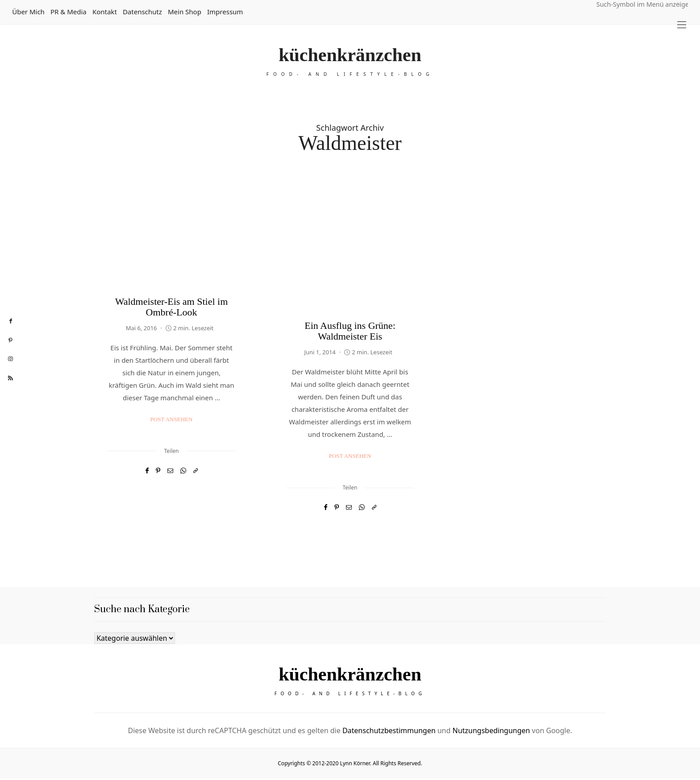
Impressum (225, 12)
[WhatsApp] (183, 471)
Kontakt (105, 12)
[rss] (10, 378)
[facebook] (10, 321)
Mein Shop (185, 12)
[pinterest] (10, 340)
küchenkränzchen (350, 55)
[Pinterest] (158, 471)
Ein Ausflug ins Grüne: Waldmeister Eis (350, 331)
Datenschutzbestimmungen (389, 732)
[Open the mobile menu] (682, 25)
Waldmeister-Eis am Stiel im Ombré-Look (172, 307)
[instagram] (10, 359)
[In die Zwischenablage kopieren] (196, 471)
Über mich (28, 12)
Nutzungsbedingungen (491, 732)
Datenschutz (142, 12)
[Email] (170, 471)
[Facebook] (147, 471)
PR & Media (69, 12)
